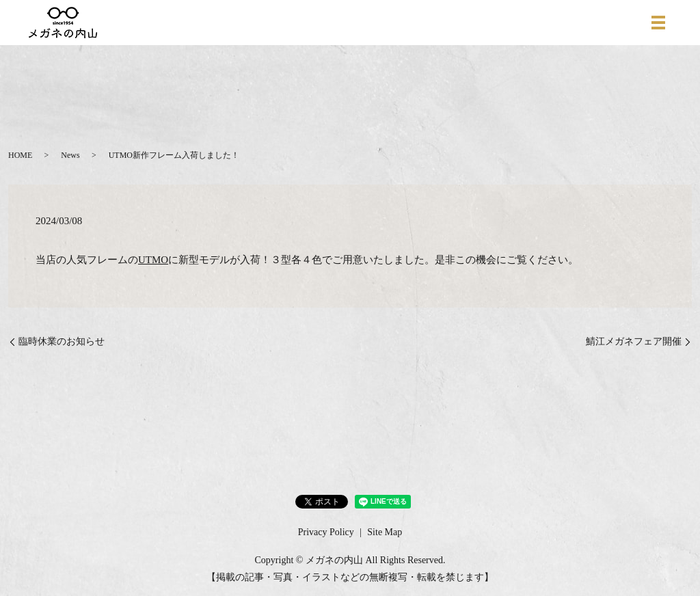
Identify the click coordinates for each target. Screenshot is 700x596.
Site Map (385, 532)
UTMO (153, 260)
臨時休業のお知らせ (62, 341)
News (70, 155)
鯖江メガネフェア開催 (634, 341)
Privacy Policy (326, 532)
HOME (20, 155)
